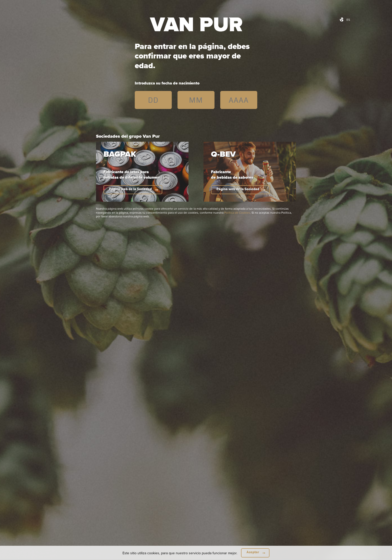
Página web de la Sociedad (130, 189)
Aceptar (253, 552)
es (348, 20)
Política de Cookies (237, 213)
